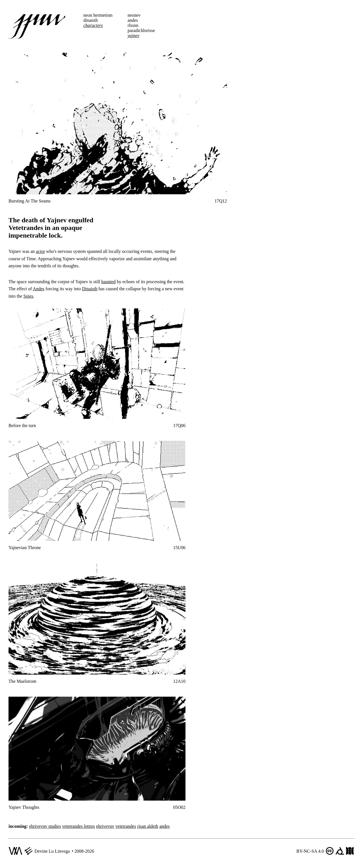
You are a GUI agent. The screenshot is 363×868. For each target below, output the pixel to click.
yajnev (134, 36)
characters (93, 25)
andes (133, 20)
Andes (38, 289)
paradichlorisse (141, 30)
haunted (108, 282)
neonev (134, 15)
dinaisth (91, 20)
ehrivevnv (105, 826)
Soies (28, 296)
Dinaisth (90, 289)
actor (41, 251)
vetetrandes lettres (79, 826)
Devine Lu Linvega (52, 851)
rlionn (133, 25)
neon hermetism (98, 15)
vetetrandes (126, 826)
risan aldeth (148, 826)
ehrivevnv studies (45, 826)
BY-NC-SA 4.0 (310, 851)
